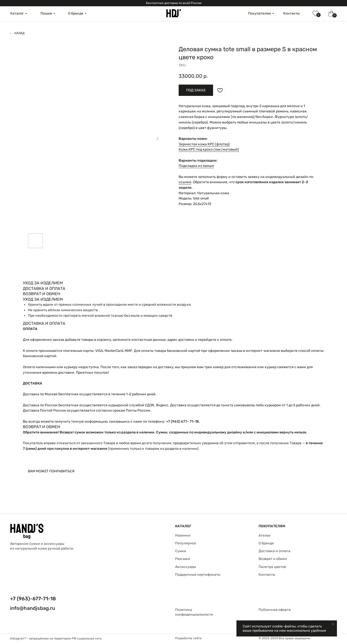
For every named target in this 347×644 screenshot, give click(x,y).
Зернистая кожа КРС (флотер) (204, 144)
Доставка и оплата (275, 551)
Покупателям (259, 13)
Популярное (186, 543)
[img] (174, 13)
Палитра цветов (272, 567)
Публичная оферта (275, 610)
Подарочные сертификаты (198, 575)
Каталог (17, 13)
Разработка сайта (188, 638)
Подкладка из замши (196, 166)
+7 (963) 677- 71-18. (183, 422)
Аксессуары (186, 567)
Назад (19, 33)
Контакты (291, 13)
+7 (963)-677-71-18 (33, 599)
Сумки (181, 551)
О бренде (76, 13)
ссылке (185, 182)
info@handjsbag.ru (33, 608)
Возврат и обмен (273, 559)
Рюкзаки (183, 559)
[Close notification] (333, 624)
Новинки (183, 535)
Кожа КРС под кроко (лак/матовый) (209, 149)
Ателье (264, 535)
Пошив (46, 13)
